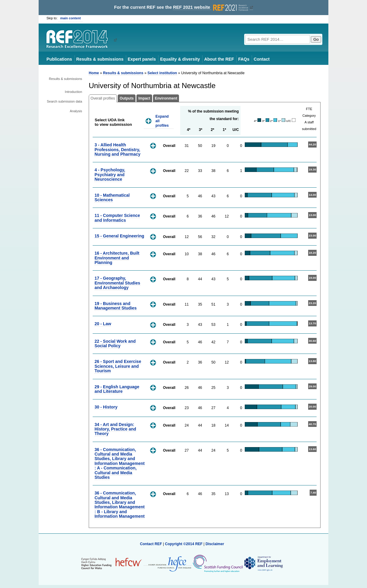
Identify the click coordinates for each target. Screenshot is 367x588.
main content (71, 18)
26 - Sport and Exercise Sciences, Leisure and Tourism (118, 366)
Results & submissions (100, 59)
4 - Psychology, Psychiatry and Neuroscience (110, 175)
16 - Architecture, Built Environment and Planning (117, 258)
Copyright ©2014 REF (184, 544)
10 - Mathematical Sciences (112, 197)
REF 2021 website (211, 7)
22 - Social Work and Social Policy (115, 343)
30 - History (106, 407)
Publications (59, 59)
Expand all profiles (162, 121)
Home (94, 73)
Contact (262, 59)
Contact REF (151, 544)
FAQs (244, 59)
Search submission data (64, 101)
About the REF (219, 59)
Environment (166, 98)
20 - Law (103, 324)
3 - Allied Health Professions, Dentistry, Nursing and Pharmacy (117, 149)
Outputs (127, 98)
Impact (144, 98)
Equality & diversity (180, 59)
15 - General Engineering (119, 236)
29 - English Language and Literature (117, 389)
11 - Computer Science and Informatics (117, 218)
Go (316, 39)
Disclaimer (215, 544)
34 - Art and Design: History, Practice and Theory (115, 429)
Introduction (73, 92)
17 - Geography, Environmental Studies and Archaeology (117, 283)
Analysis (76, 111)
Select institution (162, 73)
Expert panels (142, 59)
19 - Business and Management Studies (116, 306)
